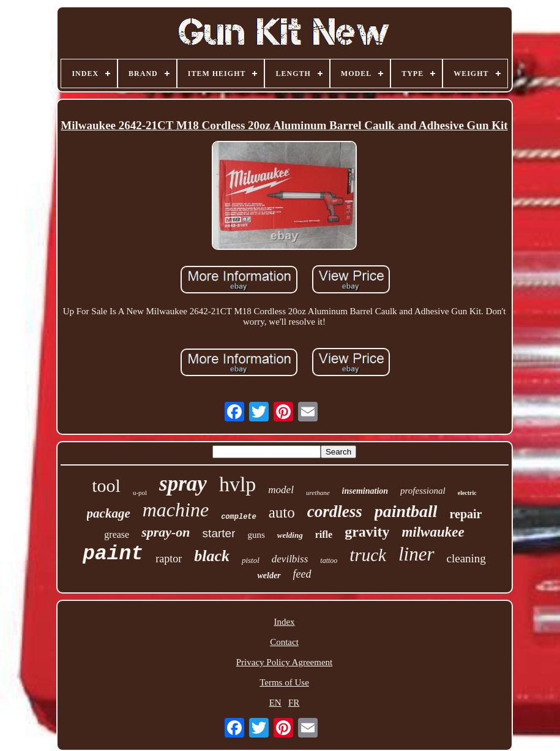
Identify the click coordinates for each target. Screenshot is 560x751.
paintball (406, 511)
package (109, 513)
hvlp (237, 484)
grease (117, 534)
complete (239, 517)
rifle (324, 534)
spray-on (166, 532)
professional (423, 491)
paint (113, 554)
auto (282, 512)
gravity (367, 532)
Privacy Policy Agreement (284, 662)
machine (176, 510)
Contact (284, 642)
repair (465, 514)
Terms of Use (284, 682)
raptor (169, 559)
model (281, 490)
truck (368, 555)
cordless (335, 511)
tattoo (329, 560)
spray (183, 484)
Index (284, 622)
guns (256, 535)
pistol (251, 560)
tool (106, 485)
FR (294, 703)
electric (467, 493)
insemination (365, 491)
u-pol (140, 492)
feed (302, 574)
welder (269, 576)
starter (219, 533)
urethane (318, 492)
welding (290, 535)
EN (275, 703)
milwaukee (433, 532)
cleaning (466, 558)
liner (416, 554)
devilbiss (290, 559)
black (212, 556)
